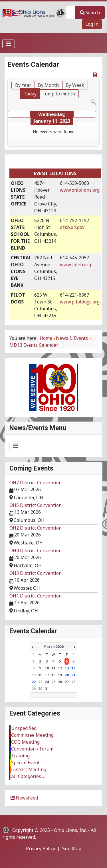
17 (47, 675)
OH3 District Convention (36, 573)
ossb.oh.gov (72, 227)
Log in (92, 24)
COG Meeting (25, 742)
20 (67, 675)
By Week (75, 85)
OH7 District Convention (36, 483)
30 (40, 689)
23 (40, 682)
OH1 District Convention (36, 596)
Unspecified (24, 728)
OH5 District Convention (36, 505)
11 (53, 668)
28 (73, 682)
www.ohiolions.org (80, 190)
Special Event (25, 763)
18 (53, 675)
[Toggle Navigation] (9, 44)
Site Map (72, 849)
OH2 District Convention (36, 528)
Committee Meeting (32, 735)
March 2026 (53, 647)
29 (34, 689)
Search (90, 13)
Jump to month (59, 94)
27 (67, 682)
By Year (23, 85)
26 (60, 682)
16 (40, 675)
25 (53, 682)
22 (34, 682)
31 (47, 689)
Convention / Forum (32, 749)
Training (20, 756)
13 (67, 668)
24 (47, 682)
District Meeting (29, 769)
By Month (48, 85)
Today (30, 94)
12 (60, 668)
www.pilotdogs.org (80, 302)
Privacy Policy (41, 849)
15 (34, 675)
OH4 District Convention (36, 550)
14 (73, 668)
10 (47, 668)
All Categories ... (28, 776)
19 (60, 675)
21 (73, 675)
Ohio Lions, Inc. (70, 830)
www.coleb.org (75, 264)
